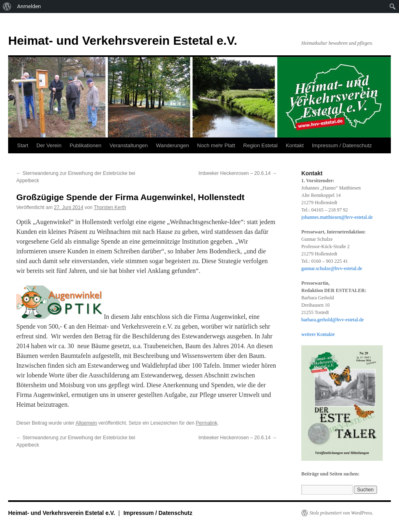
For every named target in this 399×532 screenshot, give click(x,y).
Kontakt (295, 145)
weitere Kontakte (318, 334)
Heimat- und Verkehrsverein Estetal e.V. (123, 40)
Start (23, 145)
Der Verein (49, 145)
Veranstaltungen (129, 145)
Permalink (207, 423)
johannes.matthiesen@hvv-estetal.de (337, 217)
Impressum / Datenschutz (342, 145)
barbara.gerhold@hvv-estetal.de (333, 320)
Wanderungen (172, 145)
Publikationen (85, 145)
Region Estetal (260, 145)
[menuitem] (7, 7)
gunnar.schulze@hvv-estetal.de (332, 268)
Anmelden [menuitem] (29, 6)
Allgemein (86, 423)
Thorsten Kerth (110, 207)
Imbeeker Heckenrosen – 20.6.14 (238, 173)
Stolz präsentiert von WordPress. (341, 513)
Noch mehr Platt (216, 145)
